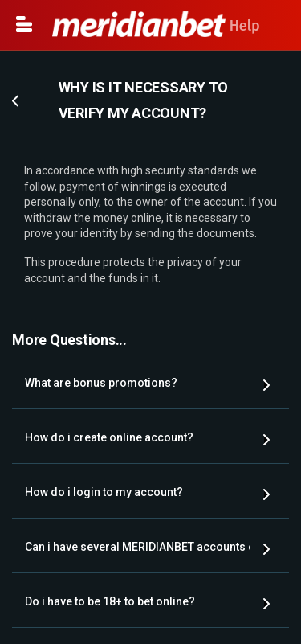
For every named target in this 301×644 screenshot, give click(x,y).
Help (156, 26)
